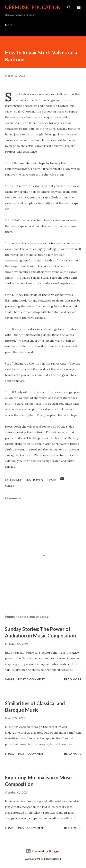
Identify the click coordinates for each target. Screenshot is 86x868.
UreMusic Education (33, 7)
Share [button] (10, 486)
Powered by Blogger (43, 851)
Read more (73, 679)
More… (10, 25)
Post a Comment (32, 679)
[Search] (69, 7)
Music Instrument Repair (36, 480)
